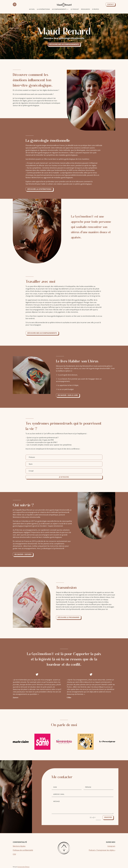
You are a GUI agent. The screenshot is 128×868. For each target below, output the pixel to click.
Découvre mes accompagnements (64, 44)
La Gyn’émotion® (43, 9)
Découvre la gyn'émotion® (39, 189)
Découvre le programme (69, 617)
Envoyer (108, 817)
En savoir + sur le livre (68, 395)
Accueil (32, 9)
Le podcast (75, 9)
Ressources (85, 9)
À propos (95, 9)
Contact (110, 4)
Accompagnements (59, 9)
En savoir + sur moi (23, 554)
